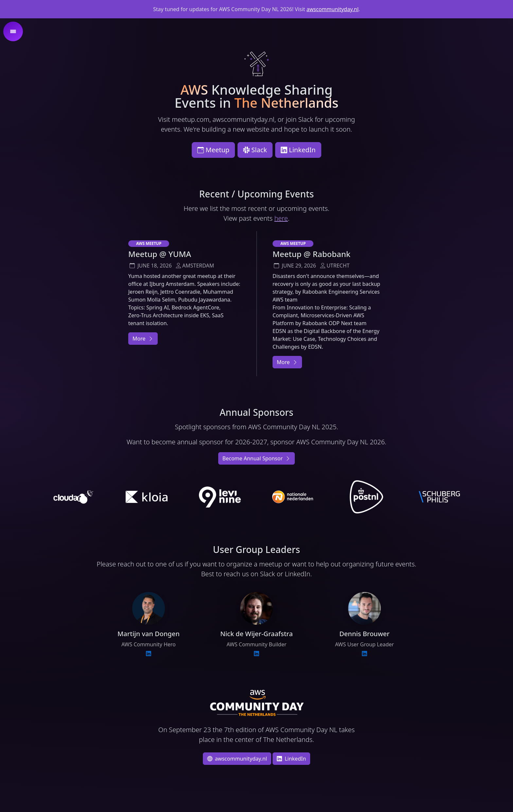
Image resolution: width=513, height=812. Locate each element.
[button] (13, 31)
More (143, 339)
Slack (255, 150)
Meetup (213, 150)
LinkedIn (298, 150)
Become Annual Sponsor (256, 458)
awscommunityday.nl (333, 9)
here (281, 218)
